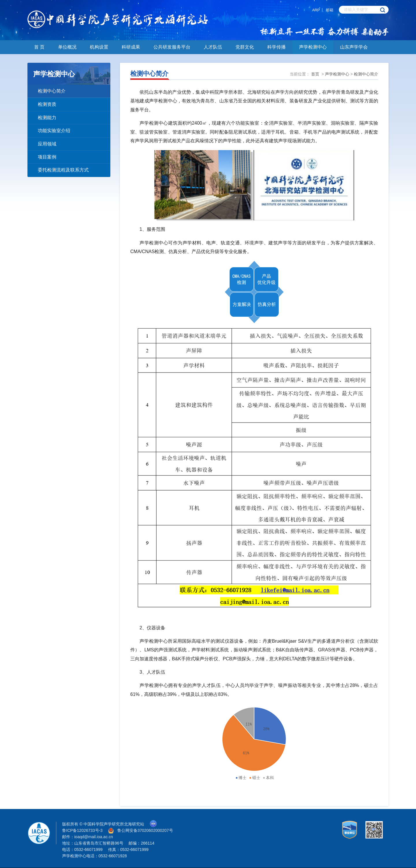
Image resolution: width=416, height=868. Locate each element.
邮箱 (330, 10)
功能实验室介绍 (54, 131)
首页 (315, 74)
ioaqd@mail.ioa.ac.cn (94, 837)
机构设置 (99, 47)
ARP (316, 10)
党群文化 (245, 47)
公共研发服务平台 (172, 47)
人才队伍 (213, 47)
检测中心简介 (52, 91)
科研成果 (131, 47)
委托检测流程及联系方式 (63, 170)
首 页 (39, 47)
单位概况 (67, 47)
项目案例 (47, 157)
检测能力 (47, 118)
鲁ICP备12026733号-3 (82, 830)
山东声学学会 (354, 47)
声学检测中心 (313, 47)
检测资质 (47, 104)
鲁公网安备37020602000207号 (145, 830)
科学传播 (276, 47)
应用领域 (47, 144)
